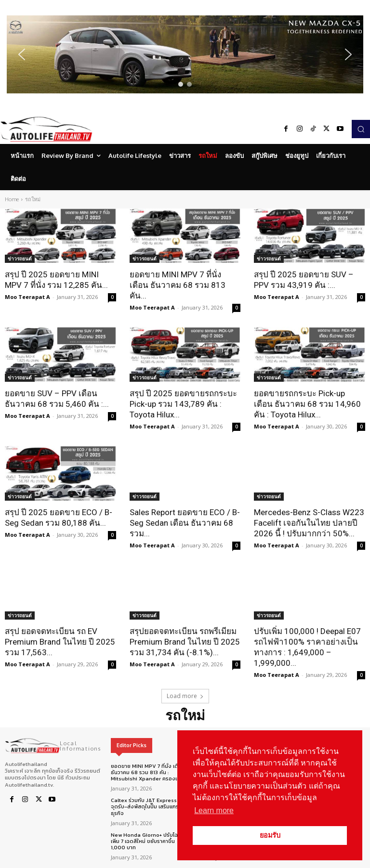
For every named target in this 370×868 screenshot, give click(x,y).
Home (12, 199)
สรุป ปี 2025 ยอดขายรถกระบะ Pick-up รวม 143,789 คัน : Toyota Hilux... (183, 404)
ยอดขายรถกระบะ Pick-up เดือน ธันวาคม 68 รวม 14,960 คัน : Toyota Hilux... (307, 404)
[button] (185, 54)
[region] (185, 54)
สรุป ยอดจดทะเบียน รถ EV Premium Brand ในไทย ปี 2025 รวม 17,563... (60, 642)
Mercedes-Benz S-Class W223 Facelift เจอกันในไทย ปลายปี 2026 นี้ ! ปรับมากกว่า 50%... (309, 523)
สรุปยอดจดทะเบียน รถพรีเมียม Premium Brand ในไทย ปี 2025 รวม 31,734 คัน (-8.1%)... (185, 642)
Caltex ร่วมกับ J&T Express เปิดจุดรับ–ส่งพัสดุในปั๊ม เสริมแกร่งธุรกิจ (149, 806)
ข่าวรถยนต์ (20, 259)
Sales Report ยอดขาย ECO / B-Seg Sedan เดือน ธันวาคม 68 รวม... (185, 523)
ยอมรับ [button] (270, 835)
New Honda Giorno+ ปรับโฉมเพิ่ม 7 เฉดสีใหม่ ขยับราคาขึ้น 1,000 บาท (146, 841)
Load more (185, 696)
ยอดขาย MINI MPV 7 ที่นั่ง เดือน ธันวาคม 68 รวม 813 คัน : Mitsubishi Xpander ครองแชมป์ (150, 772)
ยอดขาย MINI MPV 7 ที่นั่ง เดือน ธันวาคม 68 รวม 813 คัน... (178, 285)
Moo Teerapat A (27, 297)
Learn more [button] (214, 810)
